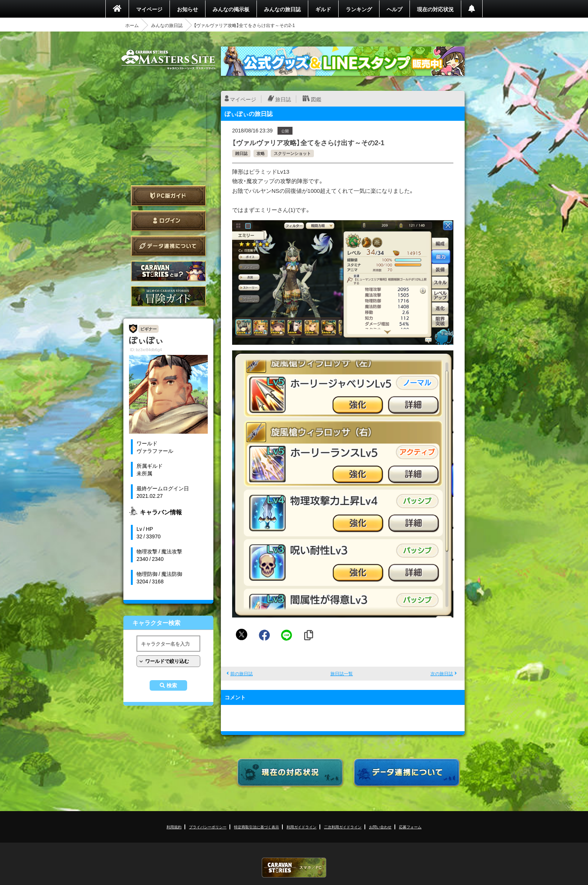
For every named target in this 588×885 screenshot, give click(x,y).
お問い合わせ (380, 827)
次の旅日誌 (442, 673)
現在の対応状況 (435, 9)
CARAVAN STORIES (294, 868)
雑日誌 (241, 153)
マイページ (149, 9)
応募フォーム (410, 827)
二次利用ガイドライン (343, 827)
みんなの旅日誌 (282, 9)
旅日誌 (283, 99)
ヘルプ (394, 9)
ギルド (323, 9)
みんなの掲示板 (231, 9)
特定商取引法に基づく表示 (256, 827)
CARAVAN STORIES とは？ (168, 271)
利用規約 (174, 827)
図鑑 (316, 99)
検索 (172, 685)
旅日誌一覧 (342, 673)
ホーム (132, 25)
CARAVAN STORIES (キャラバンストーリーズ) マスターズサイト (168, 60)
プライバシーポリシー (208, 827)
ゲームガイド (168, 296)
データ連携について (168, 246)
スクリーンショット (292, 153)
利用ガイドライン (301, 827)
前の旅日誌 (241, 673)
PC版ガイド (168, 196)
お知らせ (187, 9)
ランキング (359, 9)
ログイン (168, 221)
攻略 (261, 153)
